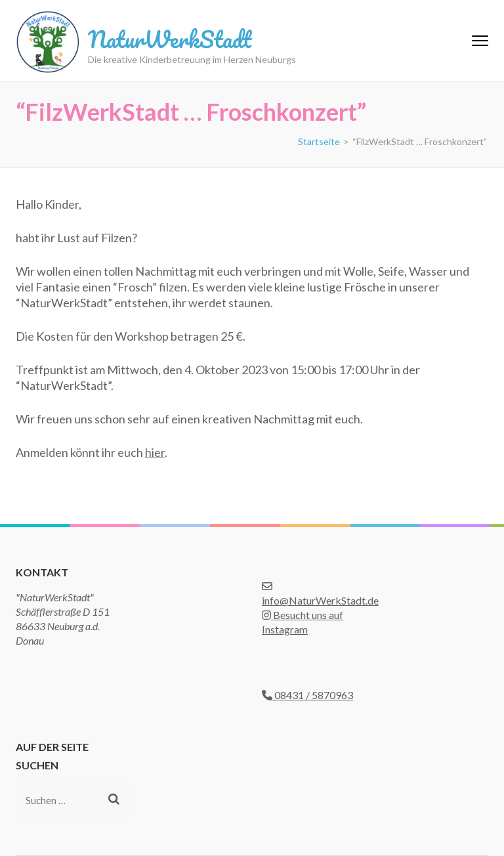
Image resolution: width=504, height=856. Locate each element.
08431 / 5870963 (307, 695)
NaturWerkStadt (170, 39)
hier (155, 452)
